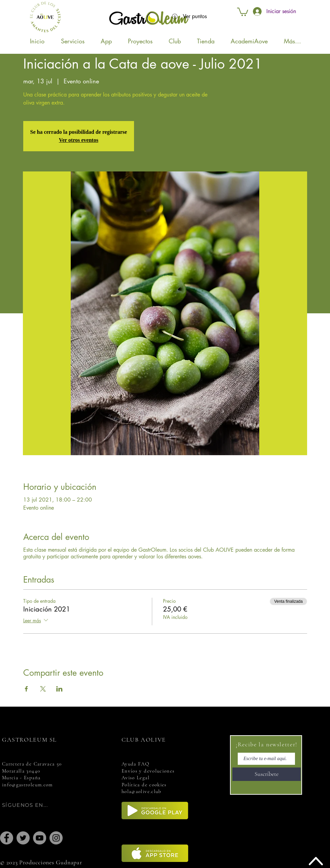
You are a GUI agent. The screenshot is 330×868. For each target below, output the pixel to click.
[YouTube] (40, 838)
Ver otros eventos (79, 140)
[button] (243, 11)
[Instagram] (56, 838)
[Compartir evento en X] (43, 689)
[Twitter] (23, 838)
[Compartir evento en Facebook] (26, 689)
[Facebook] (7, 838)
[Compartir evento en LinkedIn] (59, 689)
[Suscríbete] (267, 774)
